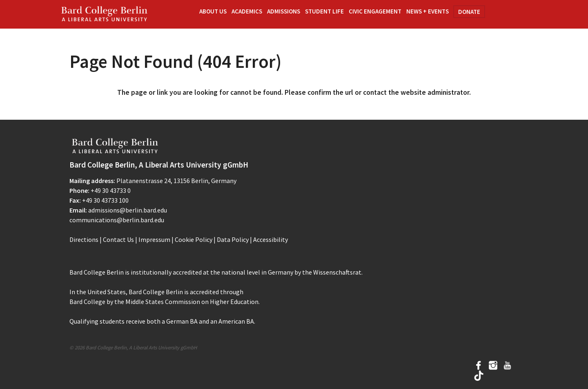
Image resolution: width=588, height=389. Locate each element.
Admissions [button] (284, 11)
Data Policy (233, 239)
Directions (84, 239)
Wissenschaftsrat (337, 272)
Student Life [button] (324, 11)
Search (504, 14)
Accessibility (271, 239)
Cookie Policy (194, 239)
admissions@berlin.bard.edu (128, 210)
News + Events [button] (428, 11)
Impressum (154, 239)
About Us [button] (213, 11)
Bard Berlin (105, 14)
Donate (469, 12)
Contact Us (118, 239)
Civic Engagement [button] (375, 11)
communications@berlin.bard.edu (117, 220)
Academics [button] (247, 11)
